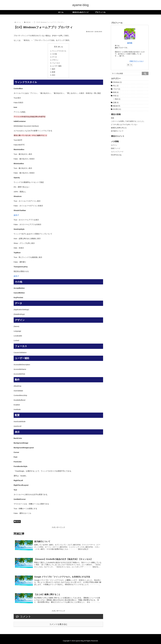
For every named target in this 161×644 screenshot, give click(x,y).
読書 (116, 102)
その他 (54, 54)
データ (54, 57)
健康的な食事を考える (119, 128)
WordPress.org (116, 155)
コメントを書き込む (58, 624)
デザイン (55, 60)
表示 (54, 75)
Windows (117, 82)
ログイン (114, 145)
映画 (116, 92)
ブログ (117, 89)
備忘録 (17, 521)
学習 (116, 96)
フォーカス (56, 63)
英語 (118, 99)
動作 (54, 69)
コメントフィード (117, 152)
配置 (54, 72)
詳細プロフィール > (137, 61)
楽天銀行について (117, 131)
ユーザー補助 (57, 66)
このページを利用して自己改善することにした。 (128, 121)
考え (116, 86)
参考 (16, 215)
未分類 (117, 109)
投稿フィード (116, 148)
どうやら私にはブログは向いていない (124, 124)
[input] (130, 73)
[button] (145, 73)
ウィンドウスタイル (59, 51)
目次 (56, 47)
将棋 (112, 118)
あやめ (130, 43)
